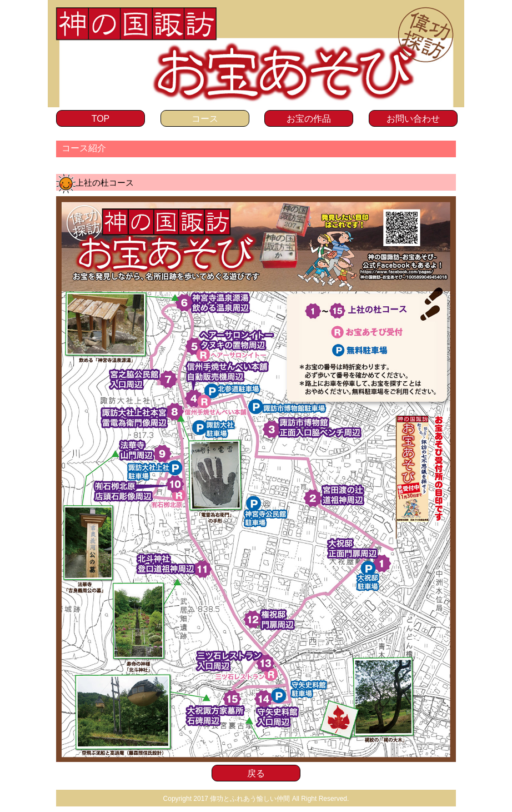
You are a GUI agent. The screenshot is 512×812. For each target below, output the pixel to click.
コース (205, 119)
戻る (256, 773)
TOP (101, 119)
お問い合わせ (413, 119)
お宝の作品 (309, 119)
